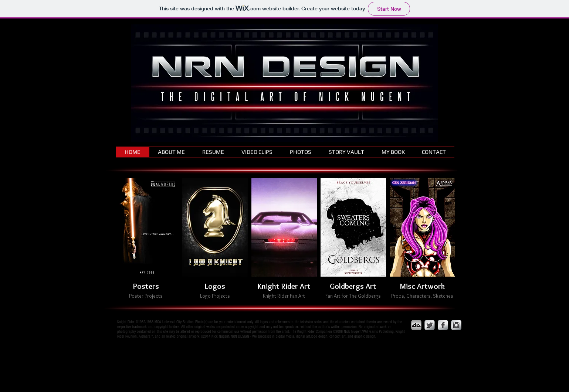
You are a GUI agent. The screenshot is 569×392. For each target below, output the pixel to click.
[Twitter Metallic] (430, 325)
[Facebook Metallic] (443, 325)
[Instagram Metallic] (456, 325)
